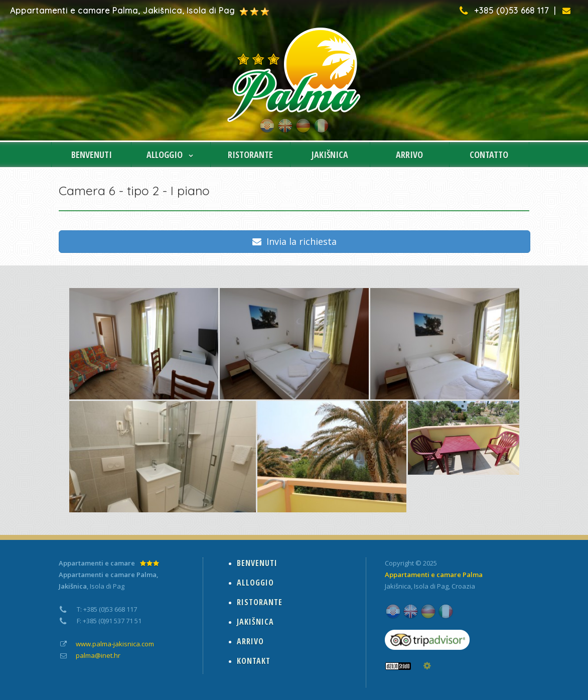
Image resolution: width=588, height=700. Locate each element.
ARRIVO (409, 155)
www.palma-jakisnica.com (115, 644)
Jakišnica (398, 586)
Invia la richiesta (295, 241)
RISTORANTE (250, 155)
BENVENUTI (92, 155)
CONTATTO (489, 155)
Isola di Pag (431, 586)
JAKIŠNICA (330, 155)
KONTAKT (254, 661)
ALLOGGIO (171, 155)
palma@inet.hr (98, 655)
